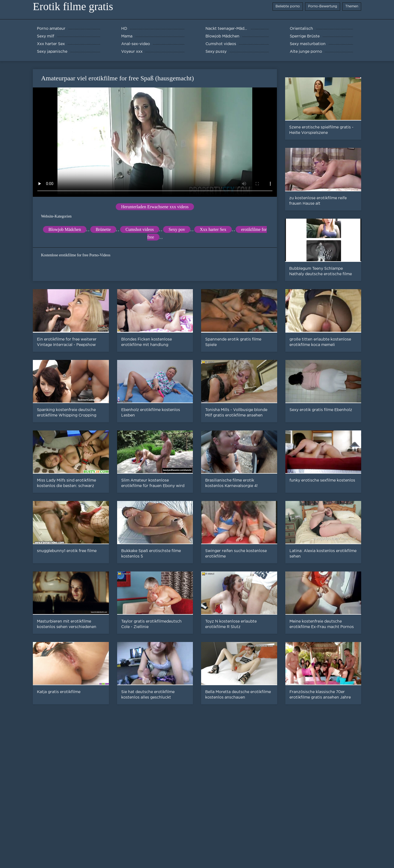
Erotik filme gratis (73, 6)
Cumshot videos (140, 229)
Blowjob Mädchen (65, 229)
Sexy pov (177, 229)
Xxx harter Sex (213, 229)
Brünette (103, 229)
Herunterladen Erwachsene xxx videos (155, 207)
